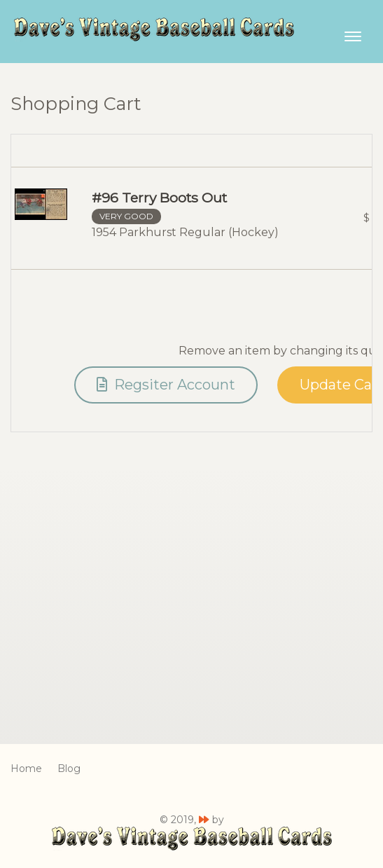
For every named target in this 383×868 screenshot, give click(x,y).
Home (26, 769)
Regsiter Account (166, 385)
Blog (69, 769)
